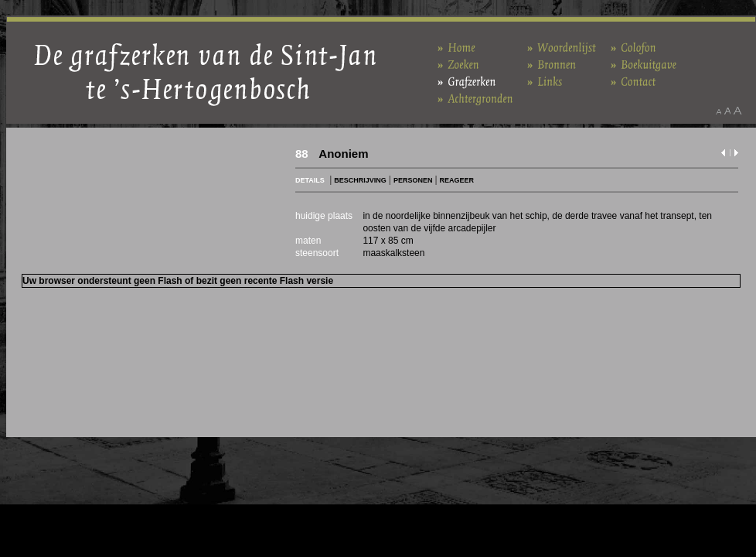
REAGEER (457, 180)
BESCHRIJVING (360, 180)
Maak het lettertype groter (738, 111)
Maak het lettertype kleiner (719, 111)
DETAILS (310, 180)
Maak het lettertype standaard (727, 111)
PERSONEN (413, 180)
